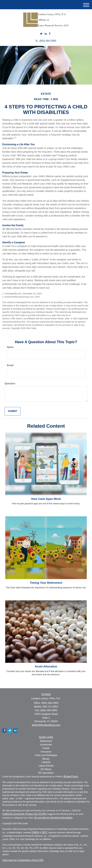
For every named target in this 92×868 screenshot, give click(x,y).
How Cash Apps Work (46, 499)
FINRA (35, 832)
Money (46, 759)
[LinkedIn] (46, 34)
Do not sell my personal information (53, 818)
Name (10, 347)
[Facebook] (50, 34)
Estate (46, 748)
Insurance (46, 752)
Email (10, 365)
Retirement (46, 741)
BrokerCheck (71, 776)
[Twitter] (41, 34)
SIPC (44, 832)
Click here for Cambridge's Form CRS (23, 860)
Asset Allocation (46, 666)
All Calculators (46, 773)
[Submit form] (13, 411)
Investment (46, 745)
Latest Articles (46, 766)
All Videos (46, 769)
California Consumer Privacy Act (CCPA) (24, 814)
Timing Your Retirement (46, 583)
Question (10, 384)
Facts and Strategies (46, 755)
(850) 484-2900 (46, 41)
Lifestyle (46, 762)
